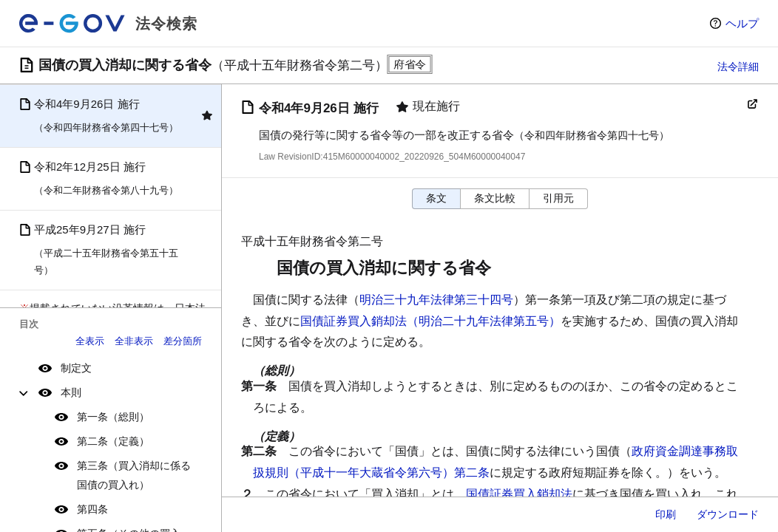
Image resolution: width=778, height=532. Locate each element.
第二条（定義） (113, 441)
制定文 (76, 368)
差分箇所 (183, 341)
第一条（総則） (113, 417)
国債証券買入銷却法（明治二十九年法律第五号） (430, 321)
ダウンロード (728, 514)
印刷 (666, 514)
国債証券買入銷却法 (519, 494)
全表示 (90, 341)
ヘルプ (742, 23)
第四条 (92, 509)
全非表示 (134, 341)
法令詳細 (738, 66)
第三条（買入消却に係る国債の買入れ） (134, 475)
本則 (71, 392)
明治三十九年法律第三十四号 (436, 300)
